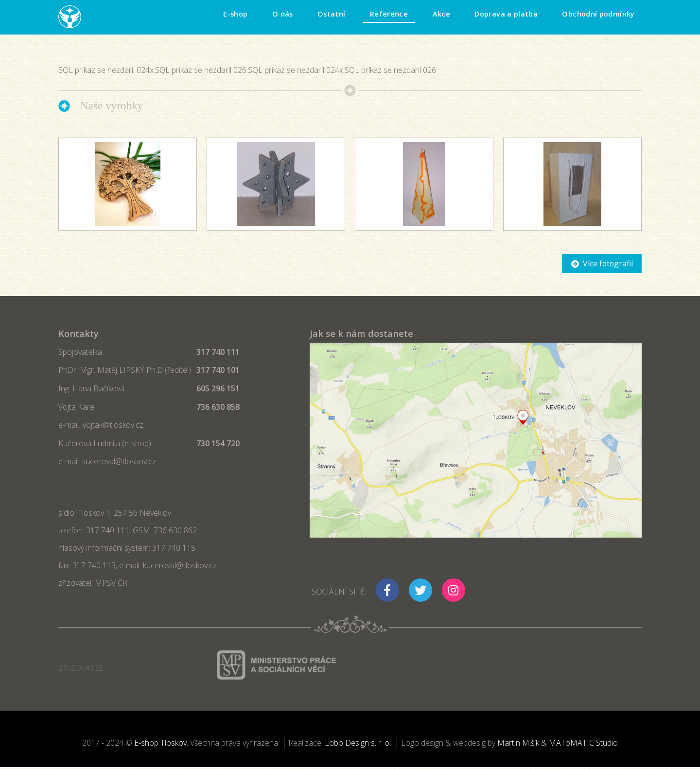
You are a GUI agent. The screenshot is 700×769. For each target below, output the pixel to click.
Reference (389, 14)
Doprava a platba (506, 14)
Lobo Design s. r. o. (358, 743)
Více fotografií (608, 263)
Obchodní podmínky (598, 14)
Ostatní (332, 14)
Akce (441, 14)
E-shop (235, 14)
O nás (283, 14)
